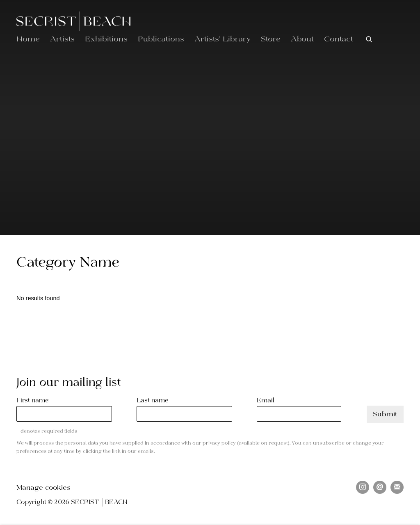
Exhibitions (106, 40)
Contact (339, 40)
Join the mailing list (397, 487)
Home (28, 40)
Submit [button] (385, 414)
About (302, 40)
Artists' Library (223, 40)
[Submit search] (370, 39)
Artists (62, 40)
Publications (161, 40)
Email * (268, 401)
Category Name (68, 263)
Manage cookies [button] (43, 488)
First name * (35, 401)
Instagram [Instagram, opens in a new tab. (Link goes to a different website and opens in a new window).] (363, 487)
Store (271, 40)
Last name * (155, 401)
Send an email (380, 487)
